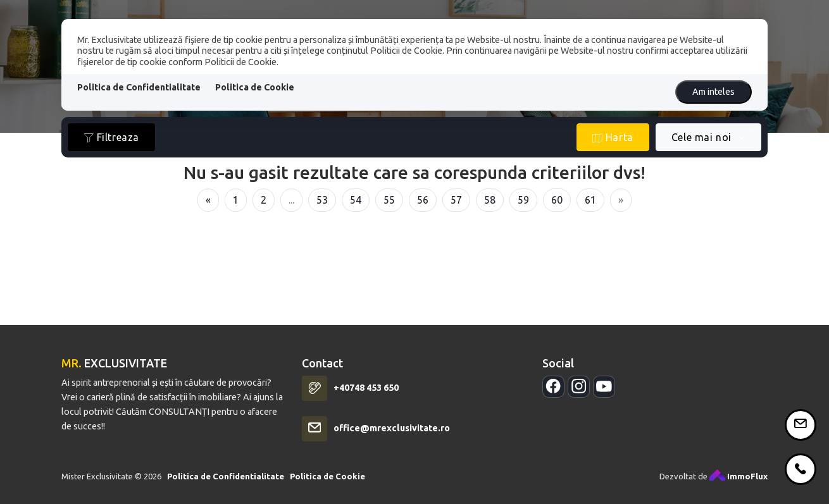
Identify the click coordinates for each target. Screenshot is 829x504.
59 (523, 200)
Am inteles (714, 92)
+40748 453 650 (366, 393)
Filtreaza (111, 138)
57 (456, 200)
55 (389, 200)
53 (322, 200)
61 (590, 200)
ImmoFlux (739, 481)
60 (557, 200)
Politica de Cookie (255, 87)
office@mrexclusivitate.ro (392, 434)
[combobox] (708, 137)
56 (423, 200)
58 (490, 200)
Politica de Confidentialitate (139, 87)
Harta (613, 138)
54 (356, 200)
